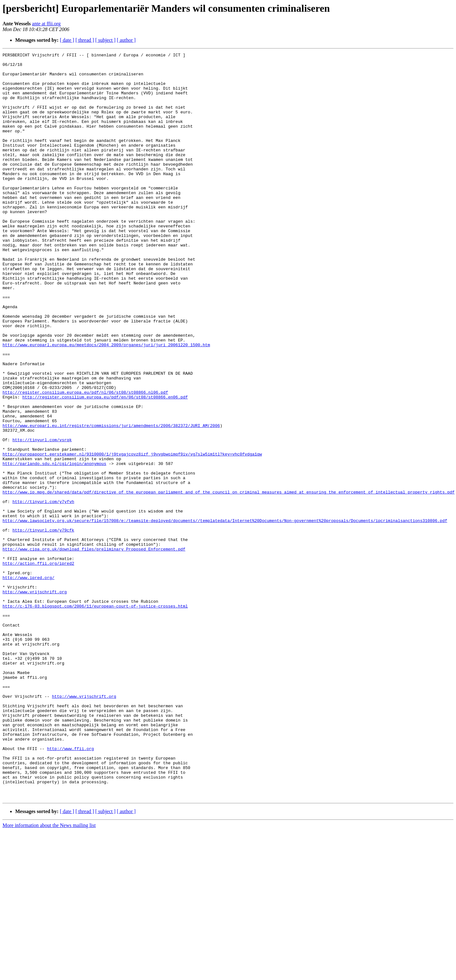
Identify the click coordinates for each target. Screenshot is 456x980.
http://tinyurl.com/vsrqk (42, 518)
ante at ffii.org (46, 24)
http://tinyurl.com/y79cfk (43, 626)
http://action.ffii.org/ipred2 (38, 666)
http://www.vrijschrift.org (35, 700)
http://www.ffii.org (70, 888)
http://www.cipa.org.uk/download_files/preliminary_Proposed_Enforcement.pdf (94, 649)
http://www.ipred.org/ (28, 683)
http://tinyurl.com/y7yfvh (43, 592)
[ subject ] (105, 40)
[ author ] (126, 40)
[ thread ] (85, 40)
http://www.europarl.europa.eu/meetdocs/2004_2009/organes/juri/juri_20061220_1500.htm (106, 404)
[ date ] (67, 40)
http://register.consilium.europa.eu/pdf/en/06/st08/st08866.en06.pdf (105, 466)
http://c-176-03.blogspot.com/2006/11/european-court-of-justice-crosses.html (95, 717)
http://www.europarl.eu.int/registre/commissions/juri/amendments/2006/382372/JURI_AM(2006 (111, 500)
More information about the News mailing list (49, 974)
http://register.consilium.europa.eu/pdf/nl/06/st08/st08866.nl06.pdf (85, 461)
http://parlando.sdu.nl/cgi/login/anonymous (54, 546)
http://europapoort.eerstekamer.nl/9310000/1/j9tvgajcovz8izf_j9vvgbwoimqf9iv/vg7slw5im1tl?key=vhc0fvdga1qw (132, 535)
